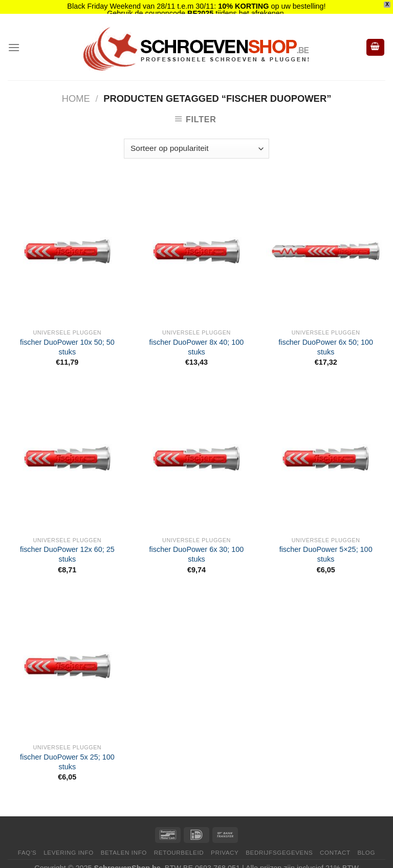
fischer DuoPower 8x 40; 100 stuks (197, 338)
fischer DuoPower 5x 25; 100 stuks (67, 753)
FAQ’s (27, 843)
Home (76, 89)
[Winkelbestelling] (196, 139)
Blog (366, 843)
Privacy (225, 843)
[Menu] (14, 38)
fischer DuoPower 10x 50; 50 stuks (67, 338)
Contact (335, 843)
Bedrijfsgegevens (279, 843)
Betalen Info (124, 843)
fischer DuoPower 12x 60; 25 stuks (67, 545)
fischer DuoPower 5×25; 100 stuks (326, 545)
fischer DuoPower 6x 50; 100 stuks (326, 338)
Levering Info (69, 843)
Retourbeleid (179, 843)
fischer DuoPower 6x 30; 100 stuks (197, 545)
